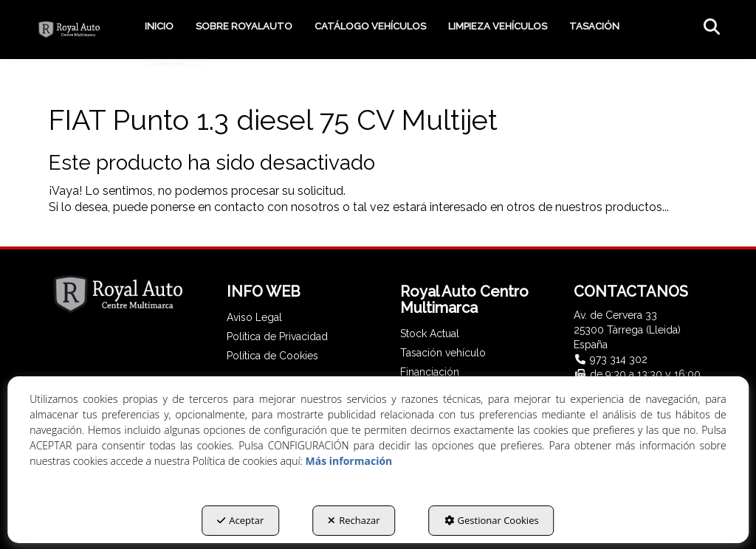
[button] (69, 30)
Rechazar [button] (354, 520)
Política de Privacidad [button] (277, 336)
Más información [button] (349, 461)
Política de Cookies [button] (272, 356)
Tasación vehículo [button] (443, 353)
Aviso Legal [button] (254, 317)
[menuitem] (159, 27)
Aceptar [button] (240, 520)
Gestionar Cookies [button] (492, 520)
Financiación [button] (430, 372)
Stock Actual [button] (430, 334)
